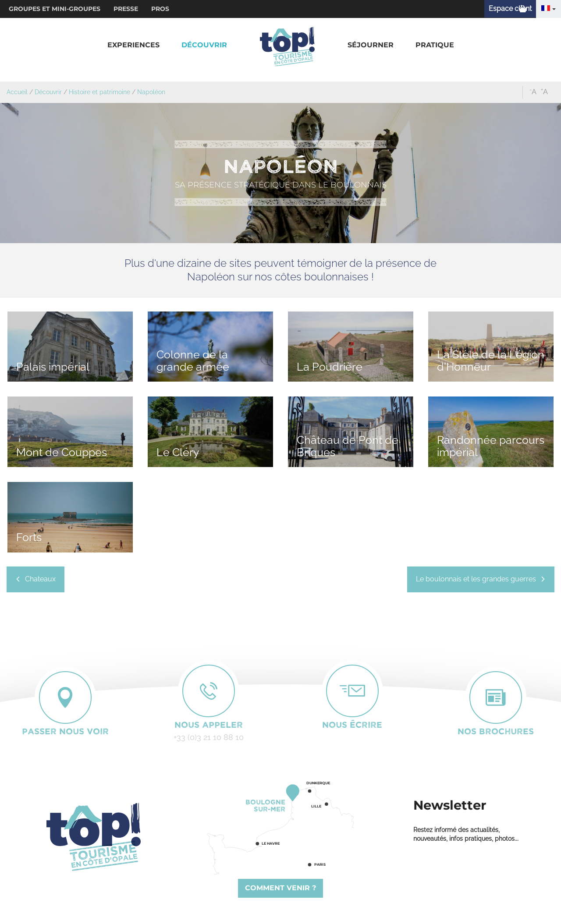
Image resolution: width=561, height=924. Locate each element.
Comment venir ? (280, 888)
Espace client (510, 9)
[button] (133, 45)
